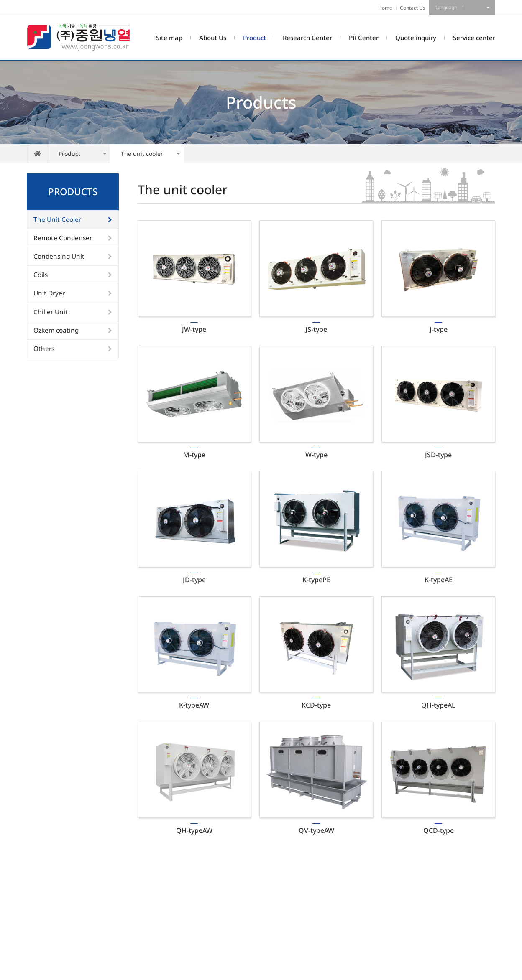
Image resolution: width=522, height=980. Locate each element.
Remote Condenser (63, 238)
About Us (213, 38)
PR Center (364, 38)
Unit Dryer (49, 293)
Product (255, 38)
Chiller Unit (51, 312)
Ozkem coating (56, 330)
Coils (41, 275)
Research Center (307, 38)
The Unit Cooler (57, 220)
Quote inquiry (416, 38)
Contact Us (413, 8)
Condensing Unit (59, 256)
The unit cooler (142, 154)
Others (44, 349)
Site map (169, 38)
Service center (474, 38)
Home (385, 8)
